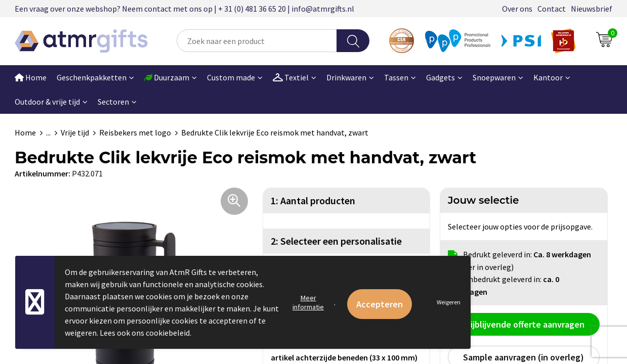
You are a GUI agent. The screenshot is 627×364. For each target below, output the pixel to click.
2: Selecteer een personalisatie (336, 241)
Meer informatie (308, 302)
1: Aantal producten (313, 200)
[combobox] (257, 41)
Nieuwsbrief (592, 9)
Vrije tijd (75, 132)
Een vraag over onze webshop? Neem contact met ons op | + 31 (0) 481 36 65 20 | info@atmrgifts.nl (184, 9)
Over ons (517, 9)
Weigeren (449, 302)
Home (31, 77)
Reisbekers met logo (135, 132)
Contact (552, 9)
